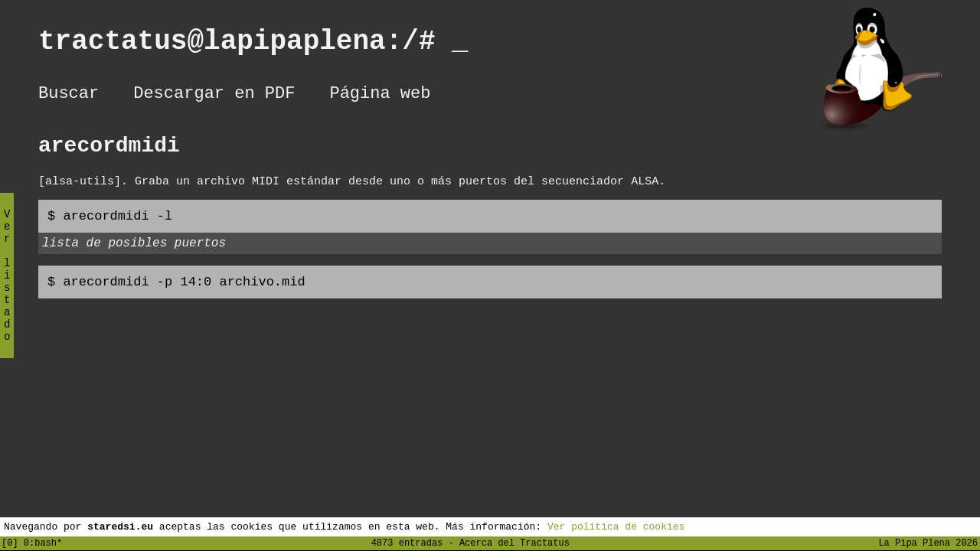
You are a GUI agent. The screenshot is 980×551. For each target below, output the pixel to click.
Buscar (69, 96)
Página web (380, 96)
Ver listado (7, 288)
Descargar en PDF (214, 96)
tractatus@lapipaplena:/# (253, 45)
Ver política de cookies (616, 526)
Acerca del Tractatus (514, 542)
